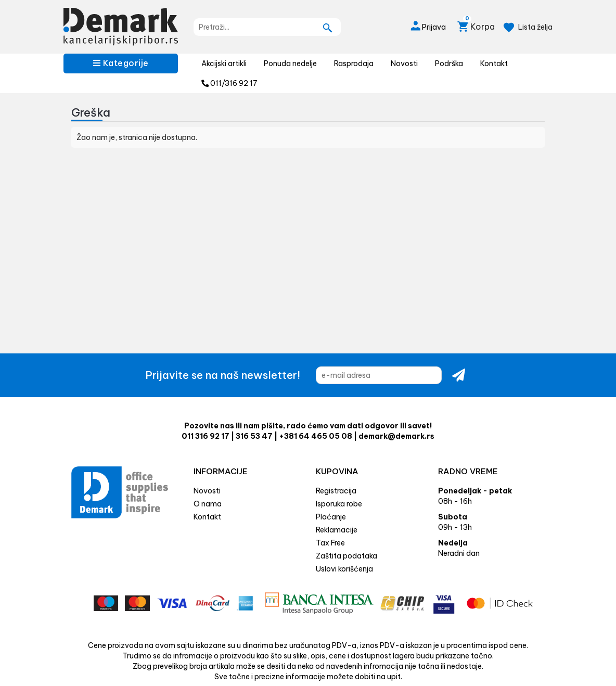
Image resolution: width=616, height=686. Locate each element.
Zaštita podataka (346, 556)
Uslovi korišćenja (344, 569)
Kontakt (494, 63)
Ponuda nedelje (290, 63)
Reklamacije (337, 530)
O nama (208, 504)
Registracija (336, 491)
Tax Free (330, 543)
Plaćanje (331, 517)
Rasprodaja (354, 63)
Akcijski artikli (224, 63)
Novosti (404, 63)
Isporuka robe (339, 504)
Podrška (449, 63)
